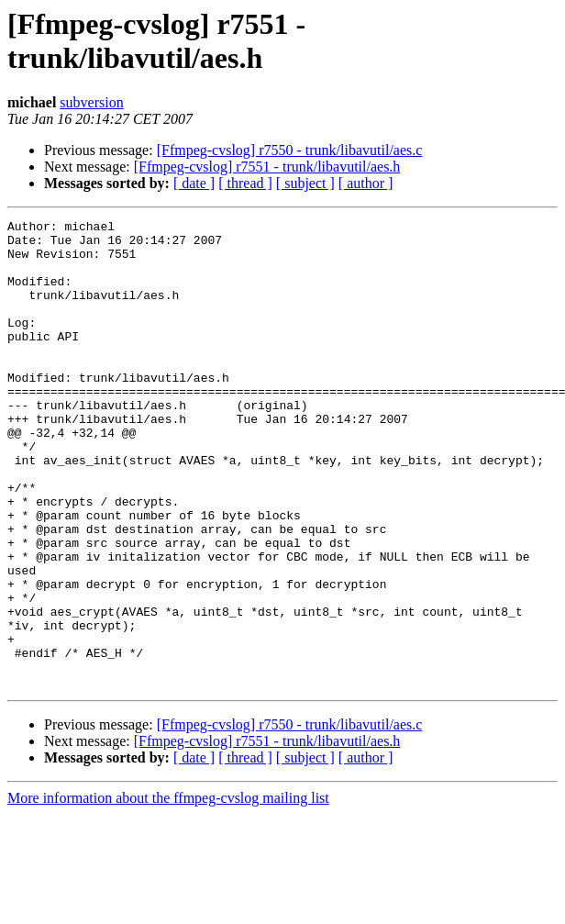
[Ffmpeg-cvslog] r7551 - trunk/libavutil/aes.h (267, 167)
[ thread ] (245, 183)
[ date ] (194, 183)
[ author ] (366, 183)
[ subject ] (305, 183)
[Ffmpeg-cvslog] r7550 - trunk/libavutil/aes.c (290, 150)
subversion (91, 102)
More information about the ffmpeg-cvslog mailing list (168, 891)
